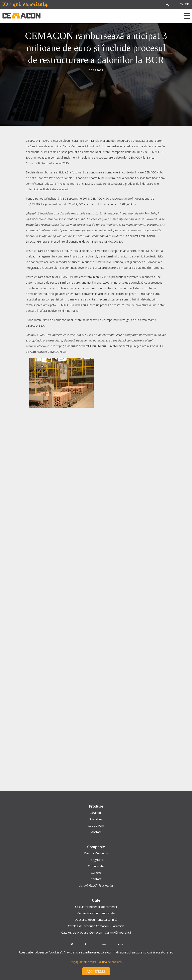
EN (181, 4)
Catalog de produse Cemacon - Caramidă (96, 926)
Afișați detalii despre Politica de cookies (96, 962)
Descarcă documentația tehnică (96, 920)
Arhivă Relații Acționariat (96, 885)
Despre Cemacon (96, 853)
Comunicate (96, 866)
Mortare (96, 832)
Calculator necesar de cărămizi (96, 907)
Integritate (96, 860)
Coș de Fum (96, 825)
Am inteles (96, 971)
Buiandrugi (96, 819)
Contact (96, 879)
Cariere (96, 872)
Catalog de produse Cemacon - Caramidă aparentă (96, 932)
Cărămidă (96, 813)
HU (187, 4)
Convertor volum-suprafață (96, 913)
